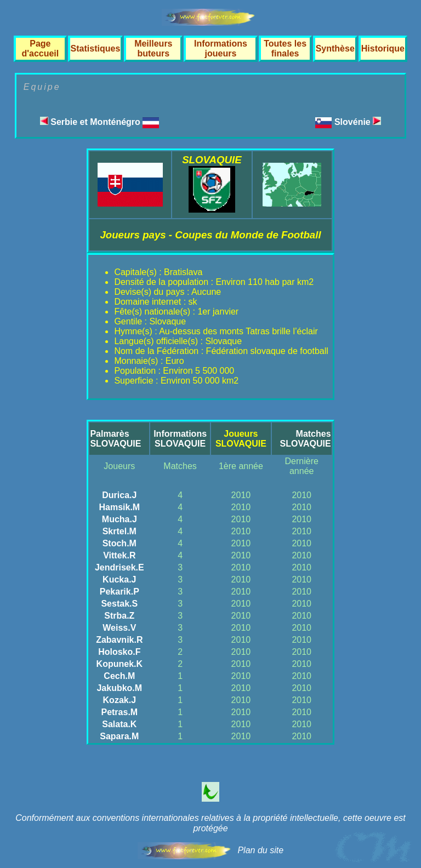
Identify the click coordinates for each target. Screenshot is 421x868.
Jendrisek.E (120, 567)
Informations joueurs (221, 48)
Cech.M (119, 676)
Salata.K (119, 724)
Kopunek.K (120, 664)
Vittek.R (119, 555)
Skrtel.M (120, 531)
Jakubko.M (119, 688)
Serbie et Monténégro (99, 122)
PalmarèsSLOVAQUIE (115, 439)
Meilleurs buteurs (153, 48)
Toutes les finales (285, 48)
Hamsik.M (119, 507)
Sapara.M (119, 736)
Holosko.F (119, 652)
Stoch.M (120, 543)
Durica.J (119, 495)
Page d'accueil (40, 48)
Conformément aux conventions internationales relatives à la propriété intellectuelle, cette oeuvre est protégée (210, 823)
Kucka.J (119, 579)
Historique (383, 48)
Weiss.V (119, 628)
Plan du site (260, 850)
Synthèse (335, 48)
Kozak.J (120, 700)
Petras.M (119, 712)
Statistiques (96, 48)
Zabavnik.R (119, 640)
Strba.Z (119, 616)
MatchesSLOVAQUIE (306, 439)
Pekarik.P (120, 592)
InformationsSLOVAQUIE (180, 439)
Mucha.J (120, 519)
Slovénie (358, 122)
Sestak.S (119, 604)
